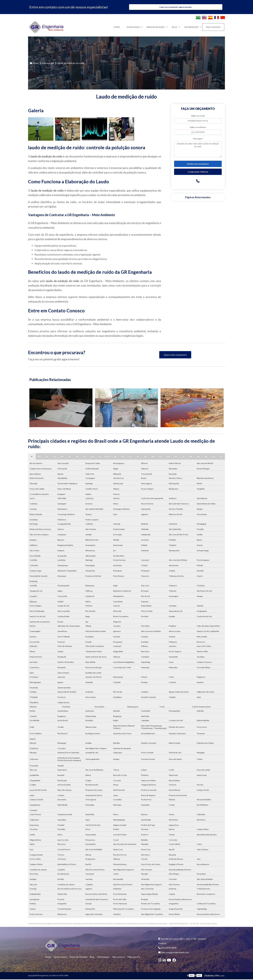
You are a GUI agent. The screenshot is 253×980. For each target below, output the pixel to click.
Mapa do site (129, 957)
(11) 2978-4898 (167, 948)
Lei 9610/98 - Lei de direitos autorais (203, 924)
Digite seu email (198, 116)
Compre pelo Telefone (198, 172)
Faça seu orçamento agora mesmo (176, 7)
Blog (175, 28)
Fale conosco (213, 28)
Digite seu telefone (198, 128)
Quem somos (133, 28)
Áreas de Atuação (156, 28)
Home (117, 28)
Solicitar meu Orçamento (198, 164)
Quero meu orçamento (175, 355)
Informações (191, 28)
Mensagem (198, 139)
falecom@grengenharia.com (174, 953)
